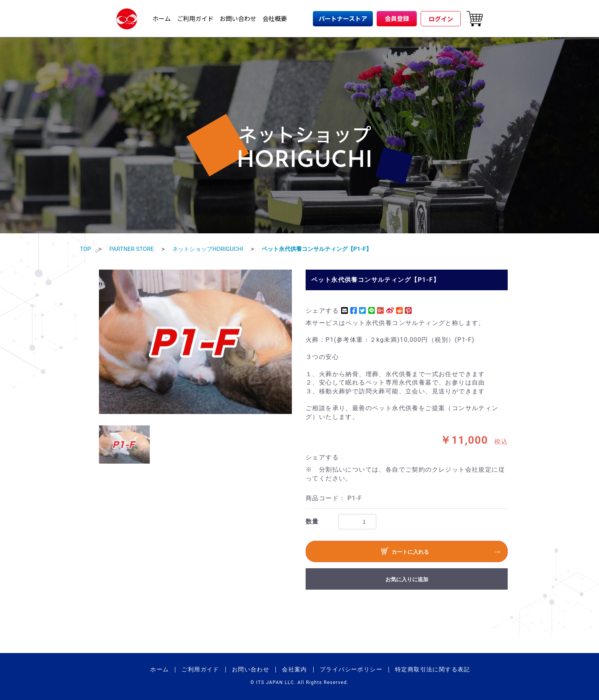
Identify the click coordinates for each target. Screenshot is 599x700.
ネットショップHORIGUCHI (212, 249)
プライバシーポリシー (351, 669)
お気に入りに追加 (407, 579)
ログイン (441, 19)
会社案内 (295, 669)
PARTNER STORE (133, 249)
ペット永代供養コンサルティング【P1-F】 (326, 249)
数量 (312, 521)
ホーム (162, 18)
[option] (195, 342)
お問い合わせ (238, 18)
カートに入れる (405, 552)
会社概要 (275, 18)
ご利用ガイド (195, 18)
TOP (86, 249)
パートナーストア (343, 18)
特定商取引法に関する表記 (433, 669)
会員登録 (397, 18)
